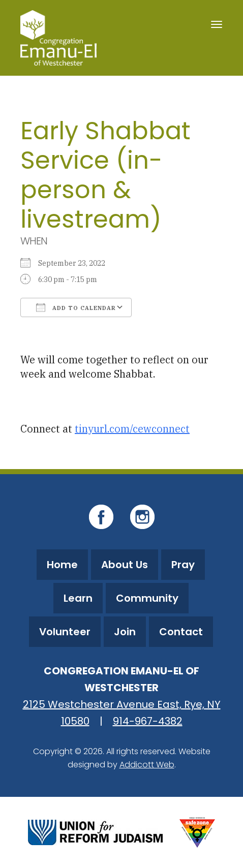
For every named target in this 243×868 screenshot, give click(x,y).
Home (62, 565)
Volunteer (65, 632)
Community (147, 598)
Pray (183, 565)
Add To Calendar (76, 307)
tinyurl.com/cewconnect (132, 429)
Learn (78, 598)
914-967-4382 (148, 721)
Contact (181, 632)
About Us (125, 565)
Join (125, 632)
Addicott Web (147, 765)
